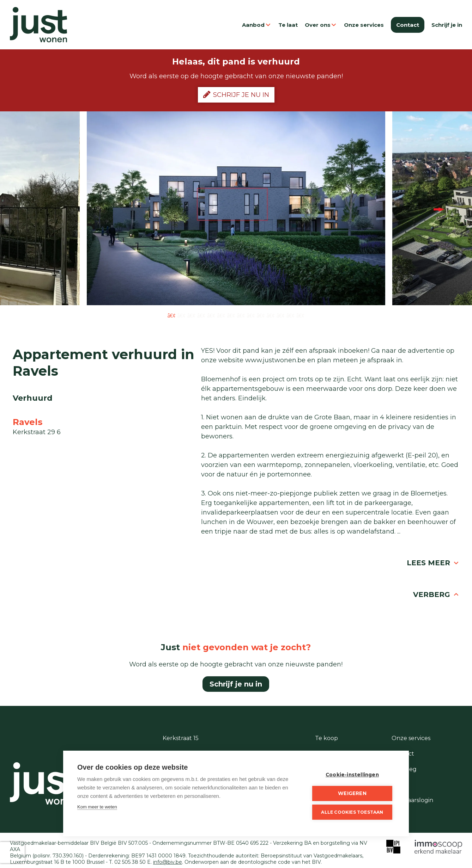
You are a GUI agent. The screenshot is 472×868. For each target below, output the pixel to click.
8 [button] (241, 315)
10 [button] (261, 315)
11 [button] (271, 315)
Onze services (364, 25)
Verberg (436, 595)
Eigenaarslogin (412, 800)
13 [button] (291, 315)
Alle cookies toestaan (352, 812)
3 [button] (191, 315)
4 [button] (201, 315)
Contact (408, 25)
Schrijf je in (447, 25)
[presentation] (12, 852)
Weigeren (352, 793)
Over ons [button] (321, 25)
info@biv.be (168, 862)
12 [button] (281, 315)
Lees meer (433, 563)
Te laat (288, 25)
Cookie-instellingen (352, 775)
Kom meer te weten (97, 807)
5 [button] (211, 315)
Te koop (326, 738)
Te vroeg (404, 769)
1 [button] (172, 315)
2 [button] (181, 315)
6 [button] (221, 315)
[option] (236, 208)
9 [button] (251, 315)
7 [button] (231, 315)
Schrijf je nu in (236, 94)
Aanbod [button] (257, 25)
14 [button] (300, 315)
